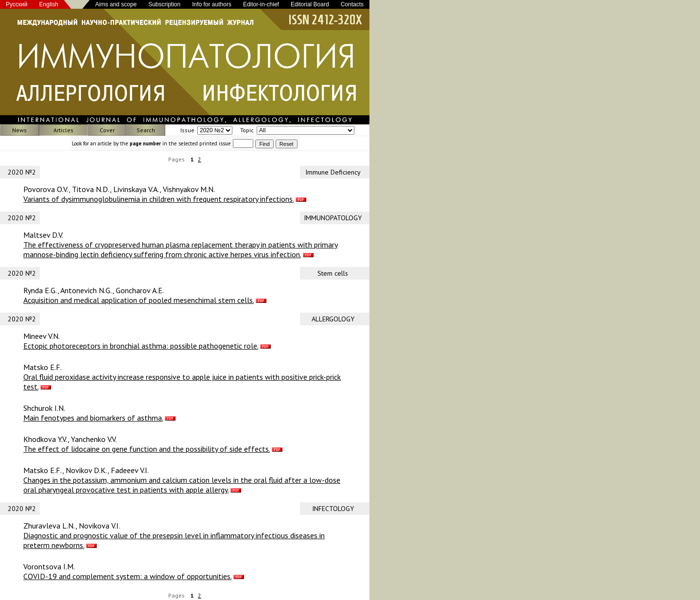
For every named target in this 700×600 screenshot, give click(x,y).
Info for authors (212, 4)
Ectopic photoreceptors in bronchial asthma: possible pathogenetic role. (141, 346)
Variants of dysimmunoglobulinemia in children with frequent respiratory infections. (158, 199)
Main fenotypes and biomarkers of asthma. (93, 418)
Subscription (164, 4)
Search (146, 130)
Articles (63, 130)
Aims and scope (116, 4)
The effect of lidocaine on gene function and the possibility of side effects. (147, 449)
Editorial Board (310, 4)
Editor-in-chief (261, 4)
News (19, 130)
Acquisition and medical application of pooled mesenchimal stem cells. (139, 300)
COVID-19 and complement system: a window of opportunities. (127, 576)
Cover (107, 130)
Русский (17, 4)
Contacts (352, 4)
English (49, 4)
